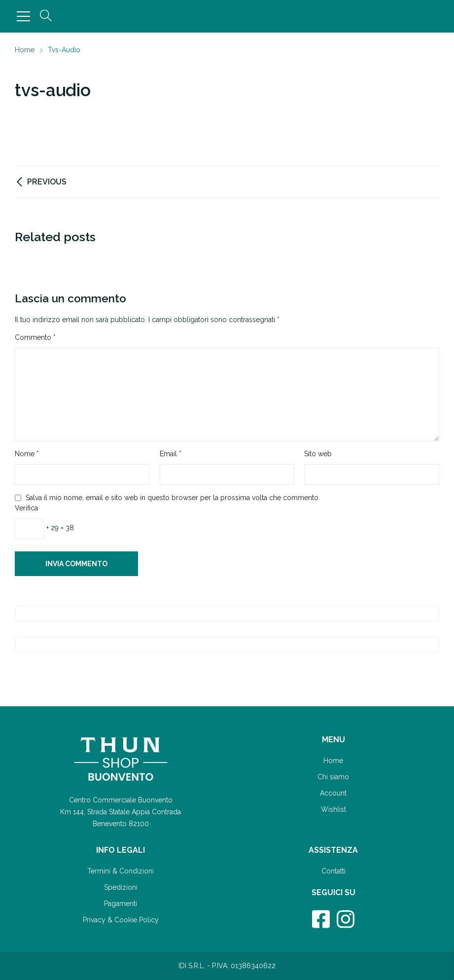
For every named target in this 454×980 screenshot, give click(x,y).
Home (333, 761)
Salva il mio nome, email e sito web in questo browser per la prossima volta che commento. (173, 498)
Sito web (318, 454)
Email (171, 454)
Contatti (333, 871)
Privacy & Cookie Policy (121, 920)
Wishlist (333, 809)
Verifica (26, 508)
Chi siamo (333, 777)
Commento (35, 337)
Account (333, 793)
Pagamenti (121, 904)
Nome (27, 454)
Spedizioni (121, 887)
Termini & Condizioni (121, 871)
